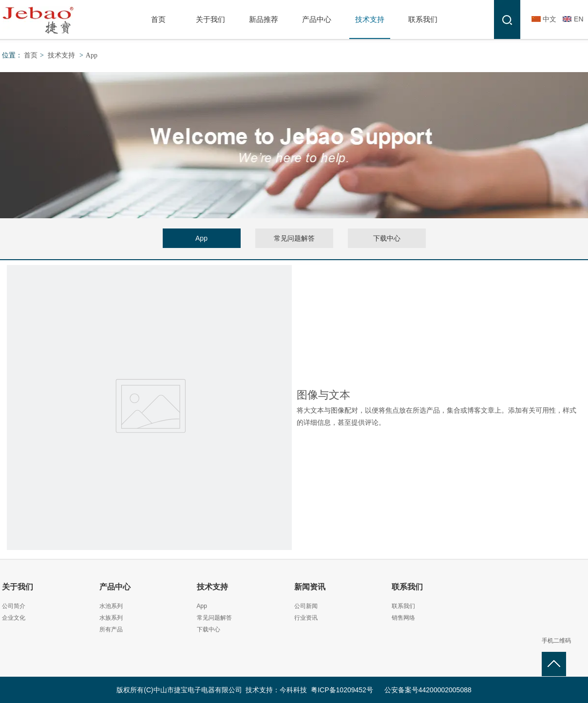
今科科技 (293, 690)
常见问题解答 (214, 618)
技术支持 (61, 55)
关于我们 (18, 587)
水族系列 (111, 618)
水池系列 (111, 606)
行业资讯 (306, 618)
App (92, 55)
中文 (550, 19)
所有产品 (111, 629)
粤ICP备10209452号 (342, 690)
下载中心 (209, 629)
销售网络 (403, 618)
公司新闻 (306, 606)
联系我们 (407, 587)
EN (579, 19)
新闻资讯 (310, 587)
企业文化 (14, 618)
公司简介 (14, 606)
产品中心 (115, 587)
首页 (31, 55)
